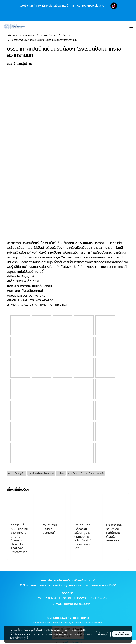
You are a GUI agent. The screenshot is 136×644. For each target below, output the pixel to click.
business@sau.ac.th (77, 604)
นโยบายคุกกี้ (22, 638)
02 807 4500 (86, 5)
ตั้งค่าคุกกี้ (103, 634)
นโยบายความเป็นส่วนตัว (79, 634)
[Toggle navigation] (131, 26)
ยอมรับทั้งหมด (122, 634)
